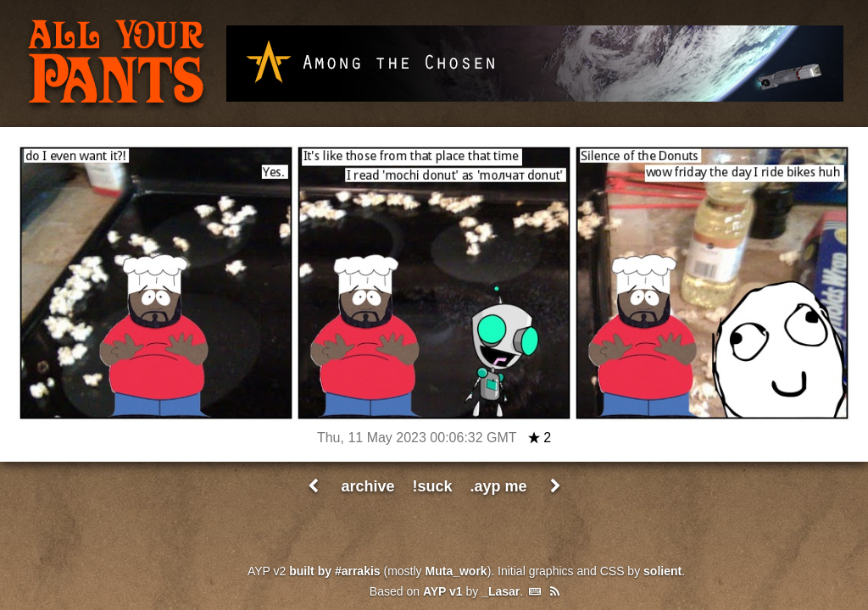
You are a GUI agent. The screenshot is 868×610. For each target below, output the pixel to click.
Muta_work (456, 571)
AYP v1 (443, 591)
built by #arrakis (334, 571)
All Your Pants (116, 64)
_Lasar (501, 591)
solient (662, 571)
